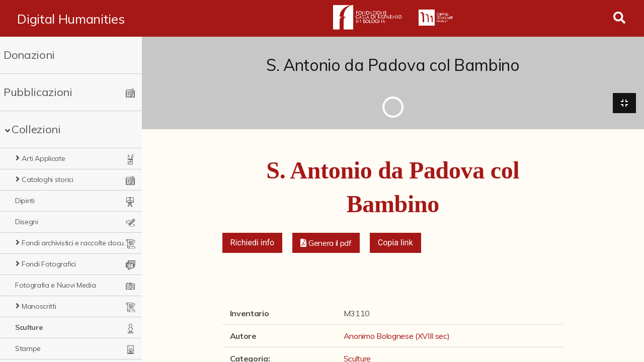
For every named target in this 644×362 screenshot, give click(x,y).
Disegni (27, 222)
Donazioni (29, 55)
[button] (326, 243)
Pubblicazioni (38, 92)
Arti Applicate (44, 158)
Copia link (395, 243)
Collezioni (36, 129)
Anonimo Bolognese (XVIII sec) (397, 336)
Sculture (29, 327)
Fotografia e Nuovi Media (55, 285)
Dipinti (25, 201)
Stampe (28, 348)
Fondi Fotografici (49, 264)
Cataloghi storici (48, 179)
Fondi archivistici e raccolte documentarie (75, 243)
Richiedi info (253, 243)
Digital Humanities (71, 19)
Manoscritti (39, 306)
